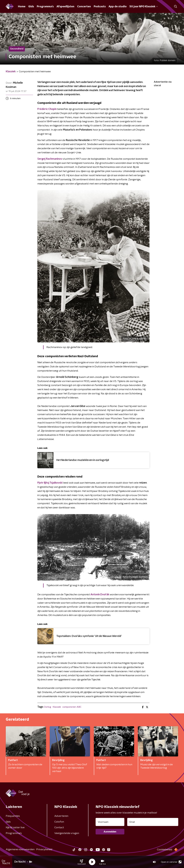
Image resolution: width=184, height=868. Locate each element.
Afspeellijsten (65, 7)
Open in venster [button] (171, 862)
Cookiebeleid (165, 850)
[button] (82, 862)
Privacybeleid (44, 849)
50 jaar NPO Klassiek (144, 7)
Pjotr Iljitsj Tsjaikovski (50, 483)
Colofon (59, 822)
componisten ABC (72, 707)
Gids (31, 7)
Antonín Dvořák (100, 595)
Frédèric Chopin (47, 109)
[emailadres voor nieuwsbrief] (153, 822)
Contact (59, 828)
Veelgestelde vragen (67, 833)
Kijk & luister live (15, 828)
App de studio (118, 7)
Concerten (84, 7)
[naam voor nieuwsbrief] (110, 822)
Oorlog (48, 707)
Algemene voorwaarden (20, 849)
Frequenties (13, 816)
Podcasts (100, 7)
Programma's (45, 7)
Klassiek (57, 707)
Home (22, 7)
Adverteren (61, 816)
